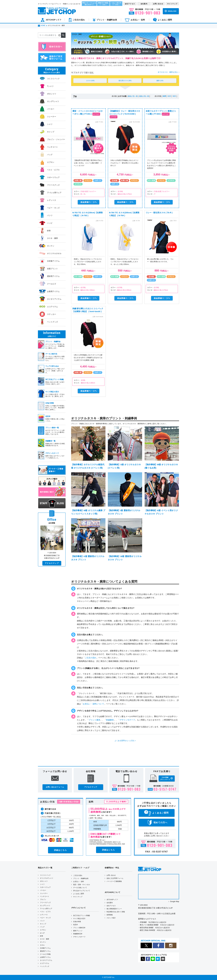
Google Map (175, 901)
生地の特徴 (77, 922)
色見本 (75, 925)
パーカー (43, 890)
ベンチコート (45, 896)
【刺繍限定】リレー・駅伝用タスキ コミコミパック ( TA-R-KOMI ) (125, 112)
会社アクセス (111, 906)
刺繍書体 (110, 720)
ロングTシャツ (45, 905)
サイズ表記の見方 (79, 918)
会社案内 (110, 903)
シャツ (42, 884)
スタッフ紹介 (111, 918)
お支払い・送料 (79, 881)
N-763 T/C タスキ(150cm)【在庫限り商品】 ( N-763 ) (88, 214)
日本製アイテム (45, 948)
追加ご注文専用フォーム (115, 878)
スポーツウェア (45, 887)
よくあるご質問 (79, 894)
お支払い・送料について (93, 704)
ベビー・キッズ (45, 918)
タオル (42, 945)
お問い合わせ (111, 875)
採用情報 (110, 915)
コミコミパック (45, 875)
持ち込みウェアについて (82, 891)
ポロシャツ (44, 881)
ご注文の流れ (91, 658)
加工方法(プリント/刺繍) (82, 915)
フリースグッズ (45, 902)
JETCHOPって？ (112, 900)
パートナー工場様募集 (114, 881)
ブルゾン (43, 899)
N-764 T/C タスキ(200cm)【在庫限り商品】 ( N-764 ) (124, 214)
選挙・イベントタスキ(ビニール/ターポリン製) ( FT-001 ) (88, 112)
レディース (44, 915)
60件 (169, 96)
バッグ (42, 927)
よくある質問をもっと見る (125, 741)
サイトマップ (78, 897)
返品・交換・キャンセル (82, 884)
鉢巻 (42, 936)
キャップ (43, 924)
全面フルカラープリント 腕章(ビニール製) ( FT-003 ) (161, 112)
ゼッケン (43, 942)
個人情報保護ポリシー (114, 909)
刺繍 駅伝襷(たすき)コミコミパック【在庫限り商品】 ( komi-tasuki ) (88, 310)
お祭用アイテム (45, 957)
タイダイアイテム (46, 960)
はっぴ (42, 933)
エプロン (43, 930)
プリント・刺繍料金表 (81, 878)
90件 (174, 96)
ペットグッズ (45, 966)
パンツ (42, 921)
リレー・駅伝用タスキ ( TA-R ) (159, 213)
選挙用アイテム (45, 951)
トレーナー (44, 893)
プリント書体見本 (79, 928)
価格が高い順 (144, 96)
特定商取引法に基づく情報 (116, 912)
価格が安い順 (133, 96)
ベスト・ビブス (45, 912)
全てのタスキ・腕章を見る (168, 72)
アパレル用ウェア (46, 909)
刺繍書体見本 (78, 934)
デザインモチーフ (127, 720)
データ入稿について (80, 888)
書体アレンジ (78, 931)
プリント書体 (94, 720)
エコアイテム (45, 963)
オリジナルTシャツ (47, 878)
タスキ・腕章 (45, 939)
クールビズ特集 (45, 954)
